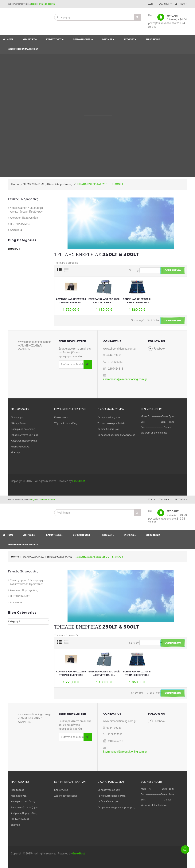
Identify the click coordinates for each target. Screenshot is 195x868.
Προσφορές (18, 417)
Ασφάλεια (16, 230)
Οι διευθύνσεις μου (108, 429)
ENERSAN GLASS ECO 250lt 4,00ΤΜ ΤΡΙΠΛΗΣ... (104, 301)
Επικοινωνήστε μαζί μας (25, 435)
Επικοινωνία (61, 417)
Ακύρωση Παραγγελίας (24, 218)
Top (185, 849)
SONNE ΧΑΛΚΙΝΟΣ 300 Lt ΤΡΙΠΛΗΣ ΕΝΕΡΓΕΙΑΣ (137, 301)
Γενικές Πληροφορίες (23, 199)
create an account (47, 4)
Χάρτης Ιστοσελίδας (66, 423)
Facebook (160, 349)
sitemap (16, 452)
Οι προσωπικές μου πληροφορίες (116, 435)
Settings (180, 4)
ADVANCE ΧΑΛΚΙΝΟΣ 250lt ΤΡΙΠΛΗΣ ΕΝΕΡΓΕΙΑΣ (71, 301)
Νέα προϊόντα (19, 423)
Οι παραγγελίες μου (109, 417)
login (33, 4)
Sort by (134, 270)
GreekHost (79, 481)
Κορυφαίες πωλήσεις (23, 429)
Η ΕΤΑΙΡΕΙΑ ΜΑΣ (20, 224)
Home (15, 184)
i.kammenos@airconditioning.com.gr (125, 379)
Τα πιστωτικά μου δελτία (112, 423)
